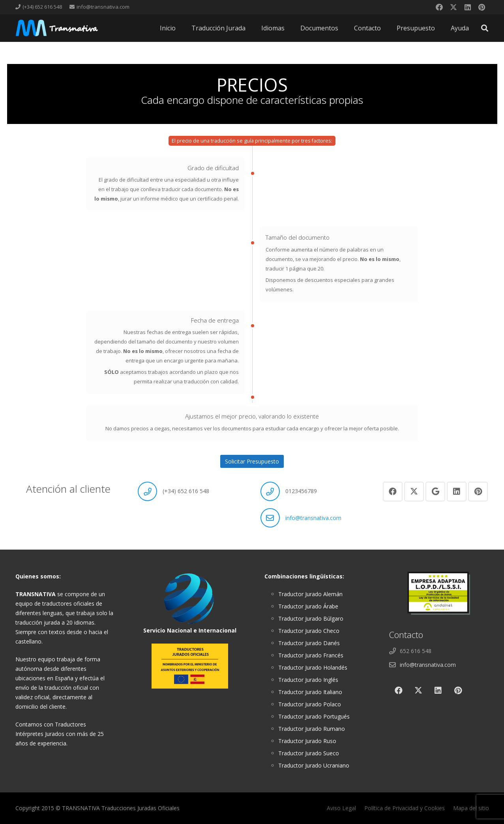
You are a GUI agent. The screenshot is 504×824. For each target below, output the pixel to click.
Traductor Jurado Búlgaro (311, 618)
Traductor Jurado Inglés (308, 680)
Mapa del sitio (471, 808)
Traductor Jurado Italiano (310, 692)
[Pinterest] (482, 7)
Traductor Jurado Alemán (310, 594)
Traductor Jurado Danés (309, 643)
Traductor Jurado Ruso (307, 741)
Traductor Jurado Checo (309, 631)
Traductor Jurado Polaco (310, 704)
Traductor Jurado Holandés (313, 667)
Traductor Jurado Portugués (314, 716)
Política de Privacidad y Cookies (405, 808)
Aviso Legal (341, 808)
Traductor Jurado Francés (311, 655)
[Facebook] (439, 7)
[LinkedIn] (468, 7)
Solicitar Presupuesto (252, 461)
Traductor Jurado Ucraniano (314, 765)
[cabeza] (57, 28)
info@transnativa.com (313, 518)
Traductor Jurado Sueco (309, 753)
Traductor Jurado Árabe (308, 606)
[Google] (435, 492)
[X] (453, 7)
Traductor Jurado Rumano (312, 729)
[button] (485, 28)
